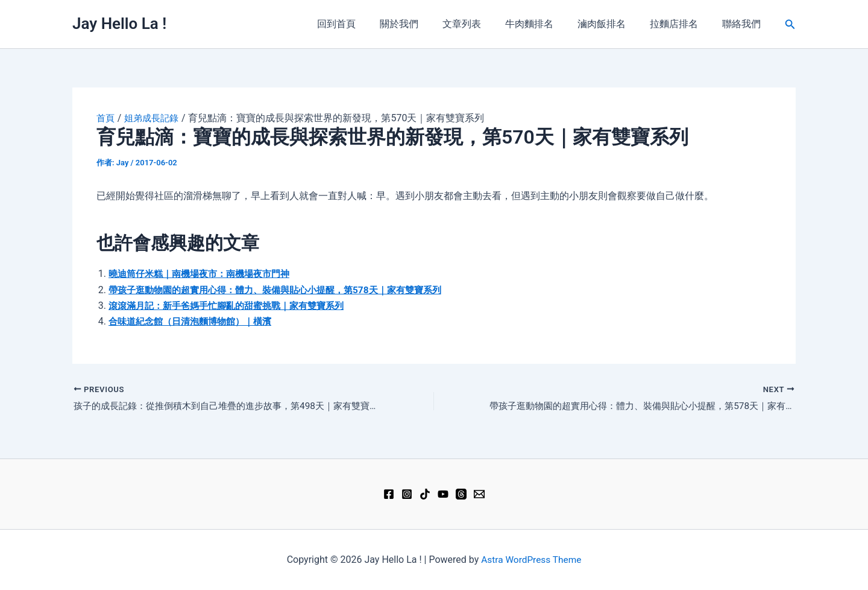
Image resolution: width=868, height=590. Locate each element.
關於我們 (426, 24)
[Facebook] (389, 495)
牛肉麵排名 (546, 24)
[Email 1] (479, 495)
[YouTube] (443, 495)
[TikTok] (425, 495)
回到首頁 (368, 24)
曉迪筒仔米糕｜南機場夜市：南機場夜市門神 (205, 274)
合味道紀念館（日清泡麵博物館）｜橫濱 (195, 321)
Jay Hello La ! (119, 24)
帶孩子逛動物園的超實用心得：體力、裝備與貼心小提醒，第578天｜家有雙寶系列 (286, 289)
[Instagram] (407, 495)
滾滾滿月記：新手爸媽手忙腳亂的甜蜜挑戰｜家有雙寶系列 (234, 306)
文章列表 (483, 24)
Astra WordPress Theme (531, 560)
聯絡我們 (744, 24)
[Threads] (461, 495)
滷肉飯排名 (614, 24)
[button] (790, 24)
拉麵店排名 (681, 24)
